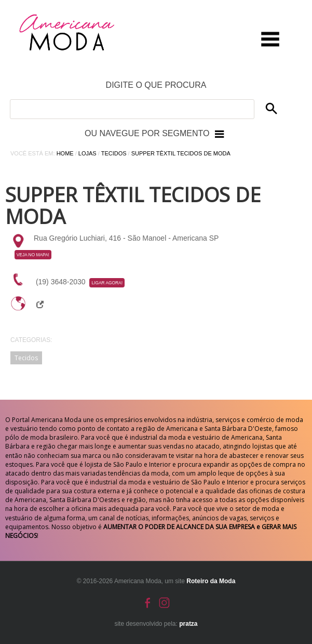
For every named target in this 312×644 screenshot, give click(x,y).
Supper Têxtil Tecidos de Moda (181, 153)
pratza (188, 624)
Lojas (87, 153)
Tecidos (114, 153)
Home (65, 153)
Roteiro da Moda (211, 581)
